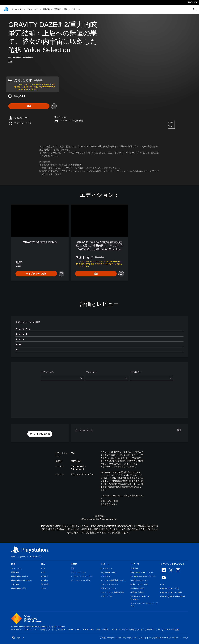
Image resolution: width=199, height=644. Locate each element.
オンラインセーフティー (81, 576)
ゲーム (14, 9)
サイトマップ (182, 638)
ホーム (14, 557)
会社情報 (15, 584)
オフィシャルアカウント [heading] (172, 564)
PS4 (28, 9)
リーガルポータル (107, 638)
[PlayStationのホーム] (6, 9)
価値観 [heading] (74, 564)
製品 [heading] (43, 564)
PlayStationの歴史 (19, 588)
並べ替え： (136, 372)
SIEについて (17, 568)
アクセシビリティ (78, 572)
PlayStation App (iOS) (170, 588)
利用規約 (134, 568)
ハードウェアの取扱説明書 (112, 592)
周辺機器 (46, 9)
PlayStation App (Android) (171, 592)
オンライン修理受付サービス (113, 580)
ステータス (105, 576)
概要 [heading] (13, 564)
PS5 (22, 9)
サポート (75, 9)
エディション (48, 372)
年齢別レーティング (139, 580)
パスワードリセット (109, 584)
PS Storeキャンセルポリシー (143, 576)
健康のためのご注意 (109, 501)
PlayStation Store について (142, 572)
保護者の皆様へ (137, 592)
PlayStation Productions (21, 580)
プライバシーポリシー (127, 638)
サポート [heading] (105, 564)
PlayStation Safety (108, 572)
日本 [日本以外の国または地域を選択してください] (18, 638)
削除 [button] (179, 430)
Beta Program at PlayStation (173, 596)
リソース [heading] (135, 564)
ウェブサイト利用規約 (148, 638)
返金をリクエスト (108, 588)
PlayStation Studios (19, 576)
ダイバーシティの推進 (80, 580)
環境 (73, 568)
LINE (162, 584)
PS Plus (36, 9)
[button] (40, 434)
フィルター (91, 372)
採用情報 (15, 572)
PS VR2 (44, 576)
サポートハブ (106, 568)
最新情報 (57, 9)
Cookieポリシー (167, 638)
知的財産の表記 (137, 588)
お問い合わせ (106, 596)
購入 (66, 9)
